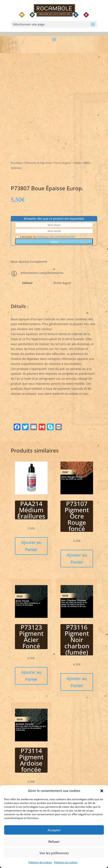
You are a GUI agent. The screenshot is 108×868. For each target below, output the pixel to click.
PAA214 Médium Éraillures (31, 510)
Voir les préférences (54, 857)
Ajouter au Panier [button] (31, 546)
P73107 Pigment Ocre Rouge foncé (77, 516)
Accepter (54, 834)
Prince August (62, 283)
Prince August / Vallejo (67, 163)
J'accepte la (45, 237)
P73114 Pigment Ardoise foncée (31, 760)
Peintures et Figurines (38, 163)
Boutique (17, 163)
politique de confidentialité (55, 237)
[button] (102, 795)
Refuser (54, 846)
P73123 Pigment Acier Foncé (31, 636)
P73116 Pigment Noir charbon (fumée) (77, 640)
